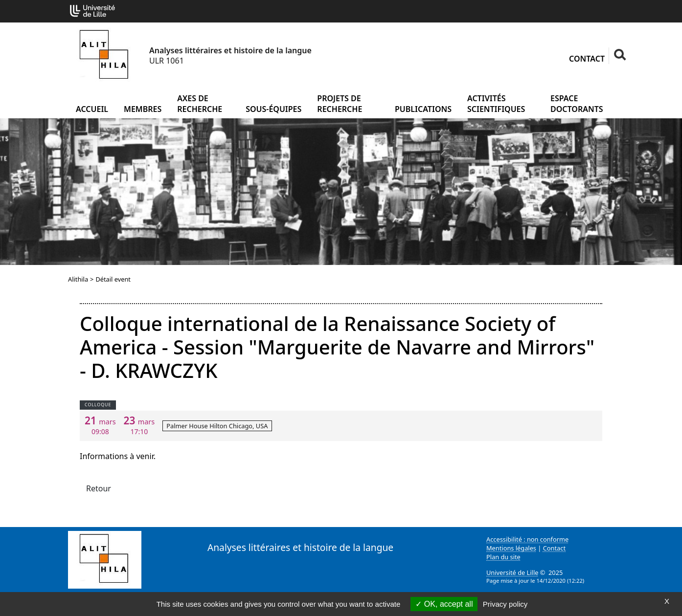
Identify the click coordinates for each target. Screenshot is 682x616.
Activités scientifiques (496, 104)
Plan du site (503, 557)
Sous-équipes (273, 109)
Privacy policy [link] (505, 604)
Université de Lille (512, 572)
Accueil (92, 109)
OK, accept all (444, 604)
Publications (423, 109)
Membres (143, 109)
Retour (99, 488)
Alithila (78, 279)
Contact (587, 59)
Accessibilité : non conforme (527, 539)
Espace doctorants (577, 104)
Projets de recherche (340, 104)
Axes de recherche (200, 104)
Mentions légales (511, 548)
